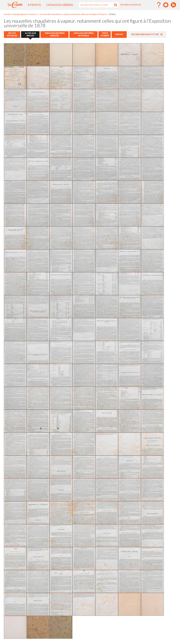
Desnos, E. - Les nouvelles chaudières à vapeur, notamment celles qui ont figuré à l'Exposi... (68, 14)
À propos (34, 5)
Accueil (7, 14)
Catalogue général (60, 5)
